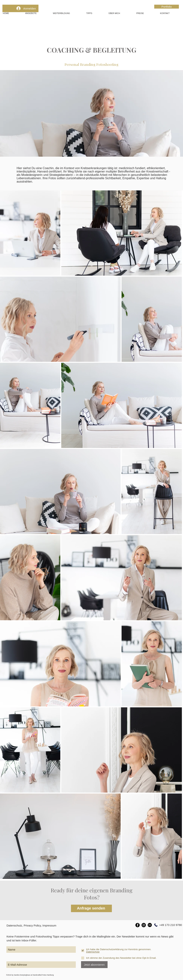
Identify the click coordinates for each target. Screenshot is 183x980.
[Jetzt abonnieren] (94, 965)
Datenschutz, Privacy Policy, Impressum (31, 925)
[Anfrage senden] (91, 908)
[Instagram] (144, 925)
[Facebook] (138, 925)
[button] (36, 13)
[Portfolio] (167, 7)
